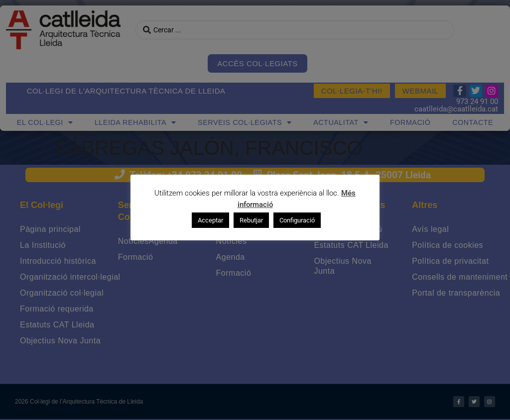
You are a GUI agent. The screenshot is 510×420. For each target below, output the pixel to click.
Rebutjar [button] (251, 220)
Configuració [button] (297, 220)
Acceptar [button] (210, 220)
